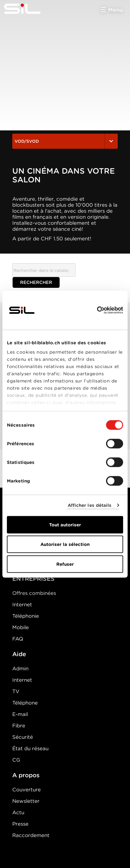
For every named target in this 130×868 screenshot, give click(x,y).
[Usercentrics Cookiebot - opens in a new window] (97, 310)
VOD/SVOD (65, 141)
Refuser (65, 564)
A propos (26, 775)
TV (16, 691)
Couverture (27, 790)
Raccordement (31, 835)
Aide (19, 654)
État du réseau (30, 748)
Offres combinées (34, 593)
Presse (20, 824)
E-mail (20, 714)
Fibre (19, 726)
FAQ (18, 639)
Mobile (21, 627)
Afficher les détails (90, 505)
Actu (18, 812)
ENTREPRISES (33, 579)
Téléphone (25, 703)
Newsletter (26, 801)
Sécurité (23, 737)
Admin (20, 669)
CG (16, 760)
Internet (22, 605)
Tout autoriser (65, 525)
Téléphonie (26, 616)
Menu (115, 10)
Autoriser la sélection (65, 544)
